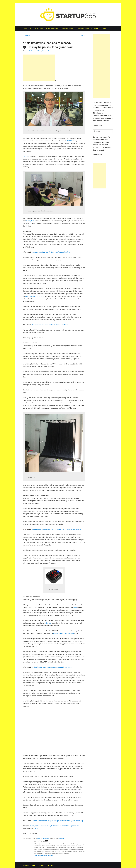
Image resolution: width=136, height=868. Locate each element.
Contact (41, 865)
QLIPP (69, 141)
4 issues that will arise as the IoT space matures (50, 325)
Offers (104, 28)
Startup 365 (27, 28)
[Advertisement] (39, 68)
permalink (61, 839)
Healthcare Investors (68, 28)
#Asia (39, 839)
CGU (34, 865)
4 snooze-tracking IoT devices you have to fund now (52, 252)
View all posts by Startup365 (44, 855)
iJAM (76, 607)
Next (83, 35)
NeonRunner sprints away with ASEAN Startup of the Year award (56, 529)
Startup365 (46, 51)
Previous (26, 35)
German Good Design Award (64, 633)
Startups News (39, 28)
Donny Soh (30, 221)
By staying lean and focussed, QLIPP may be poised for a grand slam (54, 826)
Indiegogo (48, 623)
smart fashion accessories (34, 296)
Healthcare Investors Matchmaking (88, 28)
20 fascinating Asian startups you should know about (52, 667)
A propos (26, 865)
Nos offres (51, 865)
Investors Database (52, 28)
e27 (37, 828)
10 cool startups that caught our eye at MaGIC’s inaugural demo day (58, 821)
